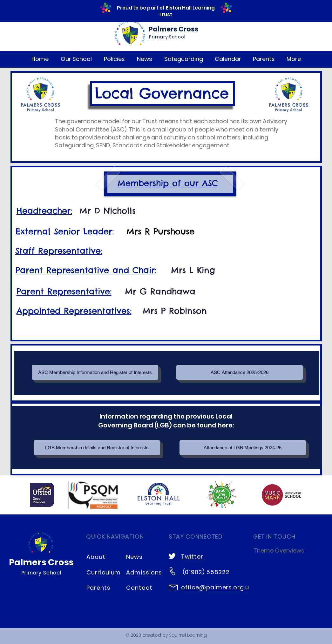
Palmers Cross (174, 29)
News (134, 557)
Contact (139, 588)
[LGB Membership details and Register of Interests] (97, 448)
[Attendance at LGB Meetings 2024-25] (243, 448)
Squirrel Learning (188, 635)
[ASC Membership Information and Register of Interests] (95, 372)
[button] (76, 59)
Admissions (144, 572)
